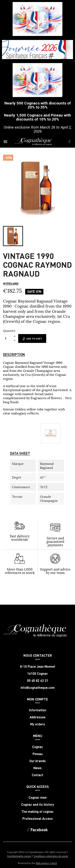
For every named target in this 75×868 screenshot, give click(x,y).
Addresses (38, 717)
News (37, 768)
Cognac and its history (38, 805)
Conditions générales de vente (51, 856)
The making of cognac (37, 812)
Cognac (38, 747)
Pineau (38, 754)
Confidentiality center (19, 856)
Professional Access (38, 819)
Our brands (38, 761)
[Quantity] (8, 338)
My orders (38, 724)
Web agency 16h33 (46, 863)
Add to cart (32, 339)
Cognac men (38, 797)
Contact (37, 775)
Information (38, 710)
